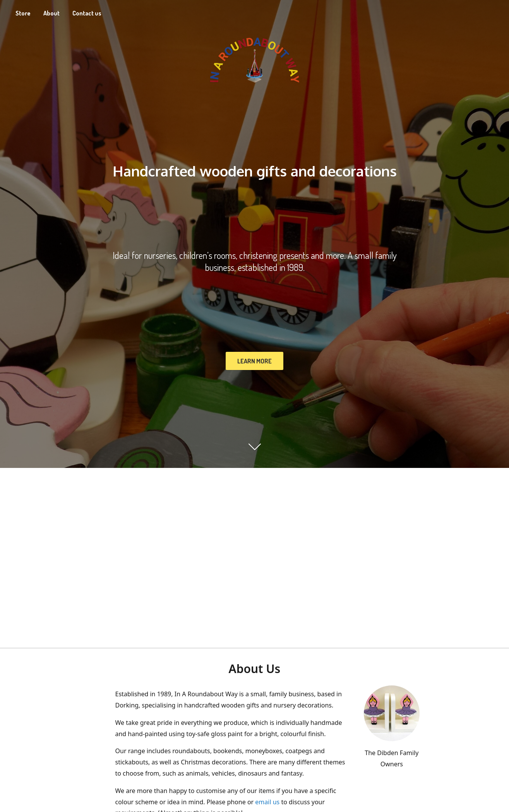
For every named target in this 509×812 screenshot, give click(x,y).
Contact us (87, 13)
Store (23, 13)
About (51, 13)
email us (267, 802)
